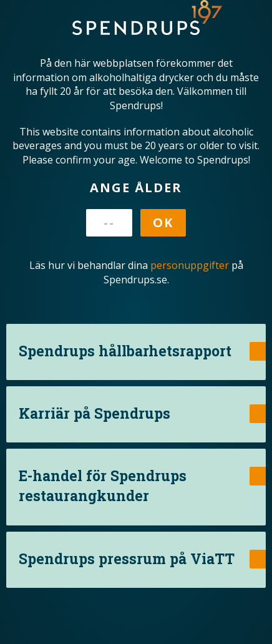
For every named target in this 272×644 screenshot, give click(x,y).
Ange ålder (136, 188)
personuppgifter (190, 265)
